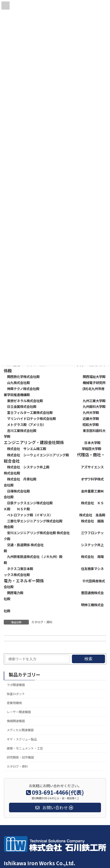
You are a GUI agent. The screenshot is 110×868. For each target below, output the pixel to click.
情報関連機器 (16, 721)
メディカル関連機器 (20, 730)
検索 (88, 659)
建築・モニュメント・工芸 (25, 748)
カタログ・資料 (42, 622)
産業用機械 (14, 703)
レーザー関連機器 (19, 712)
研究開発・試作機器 (20, 757)
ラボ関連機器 (16, 685)
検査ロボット (16, 694)
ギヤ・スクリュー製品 (22, 739)
